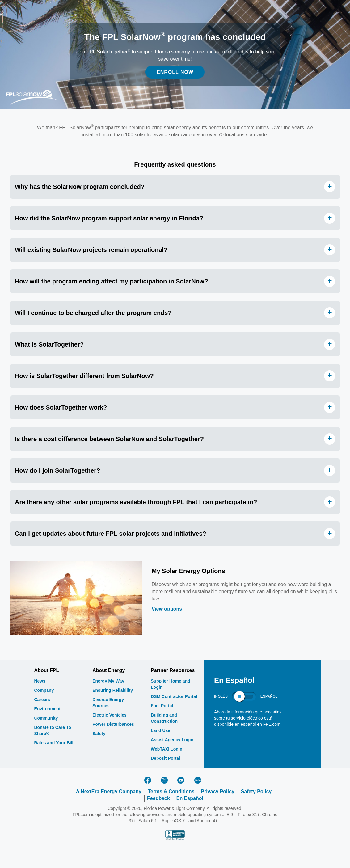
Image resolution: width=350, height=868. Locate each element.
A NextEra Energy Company (109, 791)
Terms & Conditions (171, 791)
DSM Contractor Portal (174, 696)
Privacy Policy (218, 791)
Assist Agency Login (172, 740)
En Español (190, 798)
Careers (42, 700)
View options (167, 609)
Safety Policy (256, 791)
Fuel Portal (162, 706)
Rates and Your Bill (54, 743)
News (40, 681)
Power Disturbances (113, 724)
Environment (47, 709)
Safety (99, 734)
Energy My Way (108, 681)
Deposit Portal (165, 758)
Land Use (160, 730)
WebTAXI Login (167, 749)
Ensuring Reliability (113, 690)
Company (44, 690)
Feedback (158, 798)
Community (46, 718)
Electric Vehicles (110, 715)
